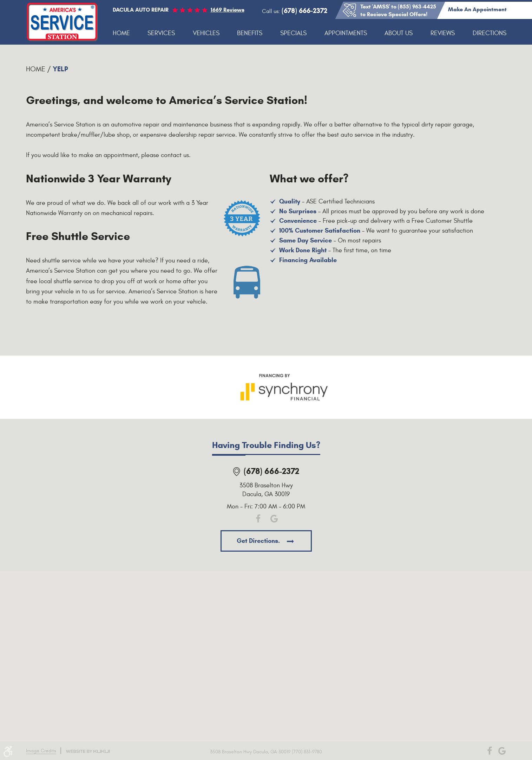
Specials (293, 33)
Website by (88, 751)
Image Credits (41, 751)
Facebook (258, 519)
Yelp (60, 69)
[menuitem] (121, 34)
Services (161, 33)
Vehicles (206, 33)
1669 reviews (228, 10)
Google (274, 519)
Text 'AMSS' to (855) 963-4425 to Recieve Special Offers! (398, 10)
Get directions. (259, 541)
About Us (399, 33)
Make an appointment (477, 9)
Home (121, 33)
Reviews (443, 33)
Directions (490, 33)
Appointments (346, 33)
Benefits (250, 33)
